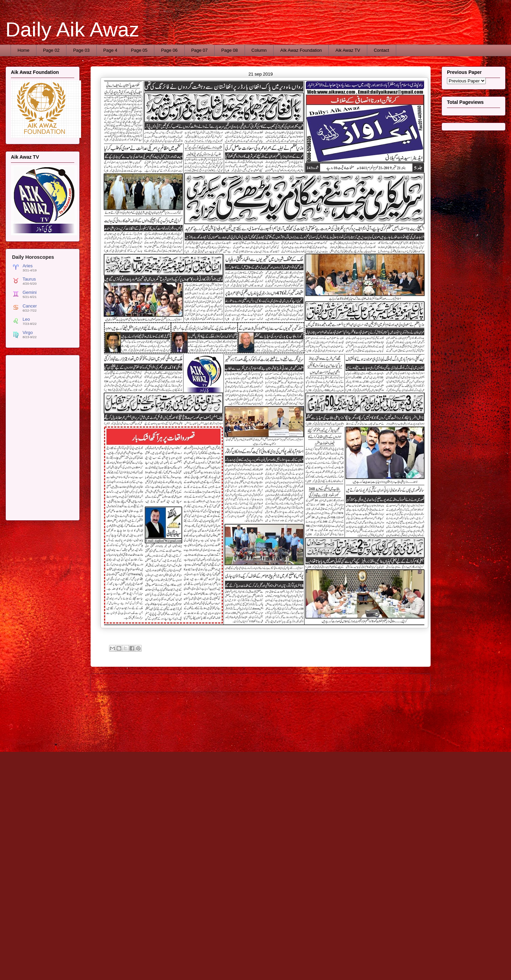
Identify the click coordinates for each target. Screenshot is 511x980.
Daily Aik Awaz (72, 29)
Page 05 (139, 50)
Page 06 (169, 50)
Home (24, 50)
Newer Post (110, 683)
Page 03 (81, 50)
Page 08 (230, 50)
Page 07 (199, 50)
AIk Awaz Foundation (301, 50)
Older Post (413, 683)
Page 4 (110, 50)
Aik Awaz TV (348, 50)
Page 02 (51, 50)
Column (259, 50)
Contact (381, 50)
